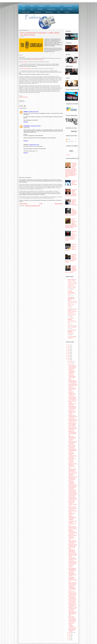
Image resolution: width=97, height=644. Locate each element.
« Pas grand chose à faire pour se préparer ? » (72, 474)
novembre (71, 363)
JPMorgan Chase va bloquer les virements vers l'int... (72, 466)
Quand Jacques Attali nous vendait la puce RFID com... (72, 613)
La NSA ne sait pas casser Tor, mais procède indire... (72, 584)
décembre (71, 361)
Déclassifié (40, 9)
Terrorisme (70, 9)
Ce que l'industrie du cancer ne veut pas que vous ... (73, 385)
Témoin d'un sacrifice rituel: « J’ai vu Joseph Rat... (72, 377)
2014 (69, 358)
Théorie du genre (68, 6)
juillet (70, 635)
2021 (69, 348)
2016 (69, 355)
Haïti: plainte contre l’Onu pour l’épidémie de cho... (72, 537)
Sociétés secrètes (26, 12)
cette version (24, 62)
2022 (69, 346)
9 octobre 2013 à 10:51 (35, 126)
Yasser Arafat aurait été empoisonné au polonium (72, 487)
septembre (71, 632)
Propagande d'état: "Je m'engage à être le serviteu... (72, 424)
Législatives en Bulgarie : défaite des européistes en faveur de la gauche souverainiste (72, 313)
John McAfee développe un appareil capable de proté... (72, 574)
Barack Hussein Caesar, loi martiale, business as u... (72, 503)
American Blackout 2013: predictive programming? (72, 367)
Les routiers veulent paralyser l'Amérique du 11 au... (72, 523)
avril (70, 640)
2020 (69, 349)
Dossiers (32, 6)
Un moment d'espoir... (71, 566)
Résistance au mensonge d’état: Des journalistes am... (72, 433)
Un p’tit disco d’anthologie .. (71, 333)
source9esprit (27, 126)
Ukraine (24, 9)
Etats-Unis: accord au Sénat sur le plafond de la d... (72, 470)
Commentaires (70, 141)
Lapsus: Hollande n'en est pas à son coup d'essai (72, 542)
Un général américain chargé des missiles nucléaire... (72, 518)
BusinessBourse (72, 279)
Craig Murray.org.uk (23, 97)
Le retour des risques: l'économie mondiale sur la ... (72, 625)
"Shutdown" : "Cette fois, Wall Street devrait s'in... (72, 609)
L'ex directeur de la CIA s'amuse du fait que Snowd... (72, 601)
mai (69, 638)
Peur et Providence (72, 327)
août (70, 634)
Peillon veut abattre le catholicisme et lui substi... (72, 451)
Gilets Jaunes (38, 12)
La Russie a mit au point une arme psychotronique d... (73, 491)
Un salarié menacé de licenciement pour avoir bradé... (72, 398)
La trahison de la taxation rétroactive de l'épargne (73, 417)
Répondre (26, 122)
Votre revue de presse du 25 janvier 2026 (72, 322)
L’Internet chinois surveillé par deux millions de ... (72, 559)
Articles (68, 139)
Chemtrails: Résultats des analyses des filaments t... (71, 371)
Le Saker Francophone (71, 292)
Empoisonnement (51, 9)
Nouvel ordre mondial (55, 6)
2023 (69, 345)
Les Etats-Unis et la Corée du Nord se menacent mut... (72, 563)
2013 (69, 360)
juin (69, 637)
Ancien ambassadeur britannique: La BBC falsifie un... (72, 550)
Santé (62, 9)
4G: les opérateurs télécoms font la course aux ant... (72, 621)
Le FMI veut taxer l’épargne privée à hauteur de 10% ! (72, 528)
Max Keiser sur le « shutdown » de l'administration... (72, 597)
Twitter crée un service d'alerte (72, 617)
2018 (69, 352)
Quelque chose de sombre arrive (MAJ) (72, 389)
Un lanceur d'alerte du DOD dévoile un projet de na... (73, 499)
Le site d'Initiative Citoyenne (72, 337)
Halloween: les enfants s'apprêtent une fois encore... (73, 381)
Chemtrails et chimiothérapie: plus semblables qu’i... (72, 588)
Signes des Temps (72, 309)
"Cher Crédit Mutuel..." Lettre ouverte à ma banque (72, 412)
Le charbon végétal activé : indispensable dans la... (72, 513)
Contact (68, 155)
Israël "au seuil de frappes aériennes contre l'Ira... (72, 508)
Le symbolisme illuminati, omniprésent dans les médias (72, 455)
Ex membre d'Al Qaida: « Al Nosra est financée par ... (72, 593)
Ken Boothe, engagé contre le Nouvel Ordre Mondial (72, 546)
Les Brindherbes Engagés (72, 331)
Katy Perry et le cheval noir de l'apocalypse (74, 183)
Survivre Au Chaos (72, 326)
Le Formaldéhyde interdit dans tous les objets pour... (72, 570)
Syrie (59, 12)
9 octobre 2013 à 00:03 (33, 112)
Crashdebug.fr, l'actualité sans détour (71, 299)
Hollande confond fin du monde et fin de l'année (72, 555)
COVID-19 (67, 12)
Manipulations (42, 6)
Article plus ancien (59, 204)
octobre (70, 364)
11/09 (32, 9)
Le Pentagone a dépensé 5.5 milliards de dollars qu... (72, 579)
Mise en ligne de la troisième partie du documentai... (72, 428)
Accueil (23, 6)
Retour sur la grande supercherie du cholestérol (72, 443)
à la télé (41, 59)
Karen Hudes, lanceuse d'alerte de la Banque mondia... (72, 438)
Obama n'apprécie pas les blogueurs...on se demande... (72, 403)
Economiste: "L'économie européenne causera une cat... (72, 483)
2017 (69, 354)
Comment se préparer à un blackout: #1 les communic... (72, 394)
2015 (69, 357)
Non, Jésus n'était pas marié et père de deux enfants (74, 202)
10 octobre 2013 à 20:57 (34, 145)
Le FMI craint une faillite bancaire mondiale (72, 630)
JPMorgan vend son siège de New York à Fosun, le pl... (72, 421)
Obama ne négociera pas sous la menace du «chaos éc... (72, 532)
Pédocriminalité (49, 12)
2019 (69, 351)
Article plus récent (23, 204)
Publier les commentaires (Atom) (33, 206)
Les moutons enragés (71, 319)
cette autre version (26, 69)
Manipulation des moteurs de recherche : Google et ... (72, 460)
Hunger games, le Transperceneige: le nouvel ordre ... (72, 407)
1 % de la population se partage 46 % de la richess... (72, 495)
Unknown (26, 112)
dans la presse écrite (33, 59)
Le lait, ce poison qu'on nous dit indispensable (72, 447)
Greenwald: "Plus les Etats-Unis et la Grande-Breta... (73, 478)
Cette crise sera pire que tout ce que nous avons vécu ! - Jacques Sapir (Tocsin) (72, 304)
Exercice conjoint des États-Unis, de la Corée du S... (72, 605)
